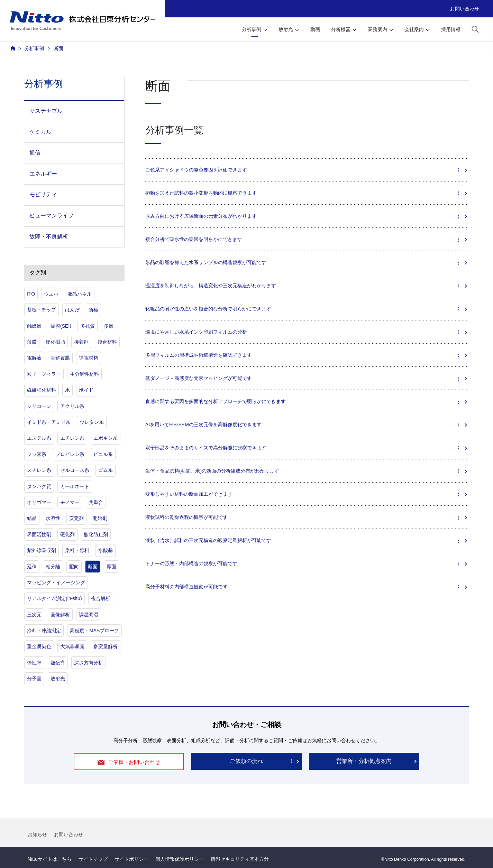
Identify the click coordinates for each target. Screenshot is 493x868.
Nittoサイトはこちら (50, 859)
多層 (109, 326)
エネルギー (43, 174)
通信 (35, 153)
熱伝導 (58, 663)
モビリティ (43, 194)
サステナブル (46, 111)
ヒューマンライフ (52, 216)
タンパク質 (39, 486)
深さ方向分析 (89, 663)
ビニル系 (103, 454)
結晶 (32, 518)
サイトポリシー (131, 859)
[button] (475, 29)
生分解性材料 (84, 374)
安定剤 (76, 518)
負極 (93, 310)
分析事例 (34, 48)
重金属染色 (39, 646)
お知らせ (37, 834)
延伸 (32, 567)
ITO (31, 294)
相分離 (53, 567)
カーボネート (75, 486)
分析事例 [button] (252, 29)
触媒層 (34, 326)
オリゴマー (39, 502)
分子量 (34, 679)
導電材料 (89, 358)
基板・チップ (42, 310)
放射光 (58, 679)
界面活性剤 (39, 534)
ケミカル (40, 132)
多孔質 (88, 326)
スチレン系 (39, 470)
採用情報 (451, 29)
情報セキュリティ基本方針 (240, 859)
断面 (93, 567)
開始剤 (100, 518)
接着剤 (81, 342)
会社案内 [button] (414, 29)
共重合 (96, 502)
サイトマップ (93, 859)
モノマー (70, 502)
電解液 (34, 358)
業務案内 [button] (377, 29)
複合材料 (107, 342)
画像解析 (60, 615)
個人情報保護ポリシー (180, 859)
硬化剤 (67, 534)
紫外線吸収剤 (42, 550)
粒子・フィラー (44, 374)
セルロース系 (75, 470)
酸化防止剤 (96, 534)
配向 (74, 567)
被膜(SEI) (61, 326)
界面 (111, 567)
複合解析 (101, 598)
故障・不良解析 (49, 237)
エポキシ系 (106, 438)
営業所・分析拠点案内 (364, 761)
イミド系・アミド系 (49, 422)
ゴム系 (106, 470)
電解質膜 (60, 358)
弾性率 (34, 663)
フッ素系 (37, 454)
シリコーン (39, 406)
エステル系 (39, 438)
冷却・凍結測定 (44, 631)
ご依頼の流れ (246, 761)
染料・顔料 (77, 550)
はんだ (72, 310)
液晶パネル (80, 294)
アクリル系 (72, 406)
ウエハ (51, 294)
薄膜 (32, 342)
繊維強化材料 (42, 390)
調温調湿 (89, 615)
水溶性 (53, 518)
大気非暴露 (72, 646)
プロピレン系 (70, 454)
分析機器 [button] (341, 29)
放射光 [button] (286, 29)
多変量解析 (106, 646)
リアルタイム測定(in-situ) (54, 598)
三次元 (34, 615)
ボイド (86, 390)
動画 (315, 29)
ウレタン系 (92, 422)
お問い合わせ (465, 9)
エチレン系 (72, 438)
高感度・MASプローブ (94, 631)
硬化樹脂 (55, 342)
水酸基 (106, 550)
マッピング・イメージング (56, 582)
